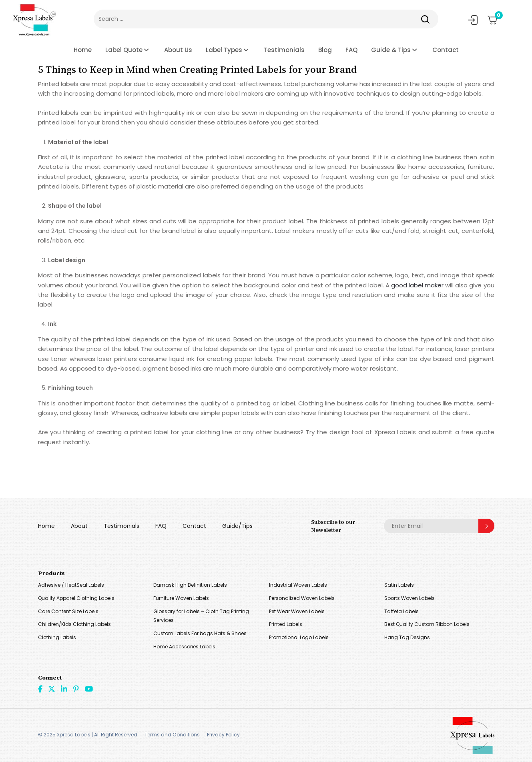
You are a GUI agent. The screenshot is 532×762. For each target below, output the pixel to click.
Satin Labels (399, 585)
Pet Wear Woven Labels (297, 611)
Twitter (52, 689)
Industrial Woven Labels (298, 585)
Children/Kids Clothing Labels (74, 624)
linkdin (64, 689)
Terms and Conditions (172, 735)
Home (83, 50)
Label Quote (124, 50)
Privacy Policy (223, 735)
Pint (76, 689)
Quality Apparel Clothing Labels (76, 598)
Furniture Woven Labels (181, 598)
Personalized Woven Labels (302, 598)
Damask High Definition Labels (190, 585)
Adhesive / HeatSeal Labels (71, 585)
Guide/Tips (237, 526)
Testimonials (284, 50)
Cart (496, 17)
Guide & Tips (391, 50)
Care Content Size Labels (68, 611)
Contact (446, 50)
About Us (178, 50)
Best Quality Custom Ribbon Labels (427, 624)
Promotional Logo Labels (299, 637)
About (79, 526)
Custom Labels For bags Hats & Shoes (200, 633)
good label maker (417, 285)
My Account (473, 20)
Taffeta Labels (402, 611)
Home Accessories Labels (184, 647)
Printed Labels (286, 624)
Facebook (40, 689)
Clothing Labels (57, 637)
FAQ (351, 50)
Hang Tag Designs (407, 637)
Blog (325, 50)
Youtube (89, 689)
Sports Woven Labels (410, 598)
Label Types (224, 50)
